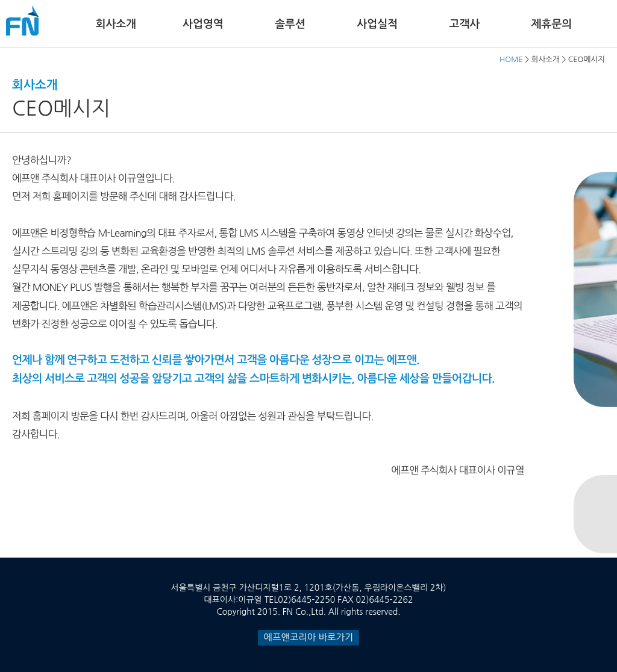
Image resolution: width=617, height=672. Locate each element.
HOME (511, 59)
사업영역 (203, 24)
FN (22, 21)
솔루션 (290, 24)
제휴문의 (552, 24)
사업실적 (377, 24)
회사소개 (116, 24)
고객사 (464, 24)
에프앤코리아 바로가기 (309, 637)
